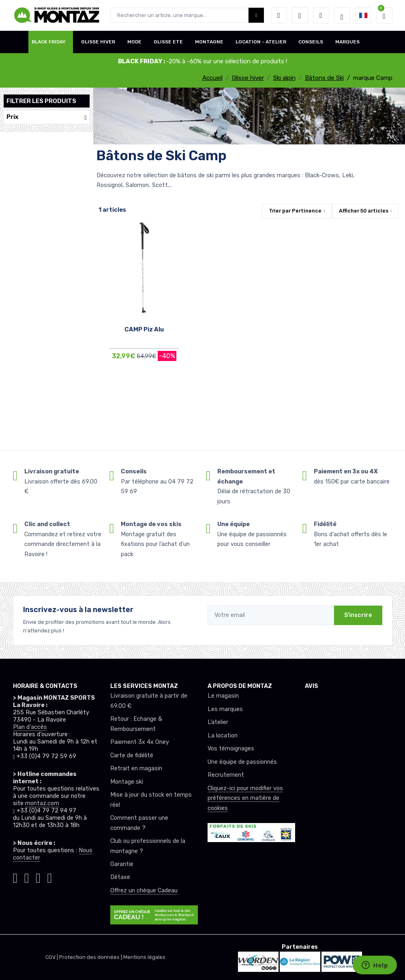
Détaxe (120, 877)
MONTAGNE (209, 42)
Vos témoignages (231, 749)
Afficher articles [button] (364, 211)
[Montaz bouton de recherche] (256, 15)
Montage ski (127, 782)
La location (223, 736)
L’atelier (218, 722)
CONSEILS (311, 42)
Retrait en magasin (136, 768)
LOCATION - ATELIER (261, 42)
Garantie (122, 864)
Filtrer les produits (41, 101)
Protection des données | (91, 957)
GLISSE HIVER (98, 42)
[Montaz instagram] (15, 876)
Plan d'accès (30, 727)
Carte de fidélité (132, 755)
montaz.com (42, 803)
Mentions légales (144, 957)
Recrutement (226, 775)
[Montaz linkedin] (49, 876)
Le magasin (223, 696)
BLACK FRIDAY (49, 42)
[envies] (300, 15)
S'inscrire (358, 615)
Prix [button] (47, 117)
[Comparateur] (321, 15)
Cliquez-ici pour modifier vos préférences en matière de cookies (245, 798)
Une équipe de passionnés (242, 762)
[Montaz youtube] (38, 876)
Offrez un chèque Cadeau (144, 891)
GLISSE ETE (168, 42)
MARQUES (347, 42)
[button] (279, 15)
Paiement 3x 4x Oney (140, 742)
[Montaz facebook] (27, 876)
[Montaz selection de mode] (342, 15)
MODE (134, 42)
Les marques (225, 709)
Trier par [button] (295, 211)
